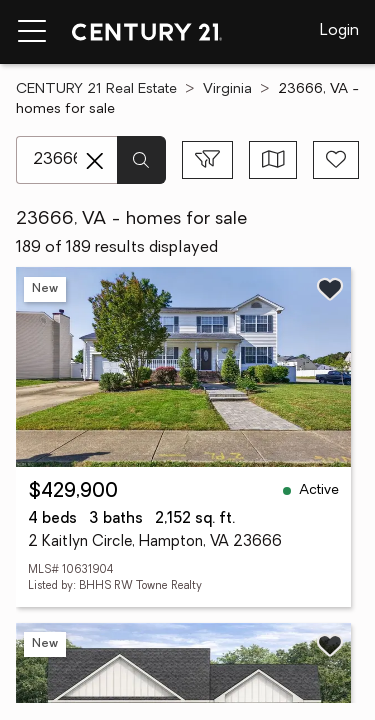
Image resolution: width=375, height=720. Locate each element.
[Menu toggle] (32, 32)
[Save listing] (330, 289)
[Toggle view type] (273, 160)
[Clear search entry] (95, 161)
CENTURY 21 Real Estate (96, 89)
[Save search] (336, 160)
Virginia (227, 89)
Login (339, 31)
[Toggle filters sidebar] (207, 160)
